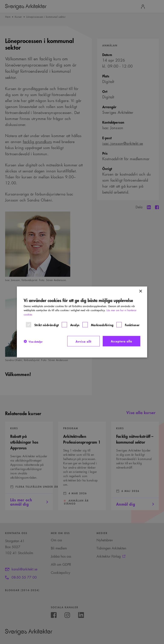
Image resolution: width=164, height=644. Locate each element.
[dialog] (82, 322)
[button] (33, 341)
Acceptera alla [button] (122, 341)
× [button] (140, 291)
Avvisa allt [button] (83, 341)
